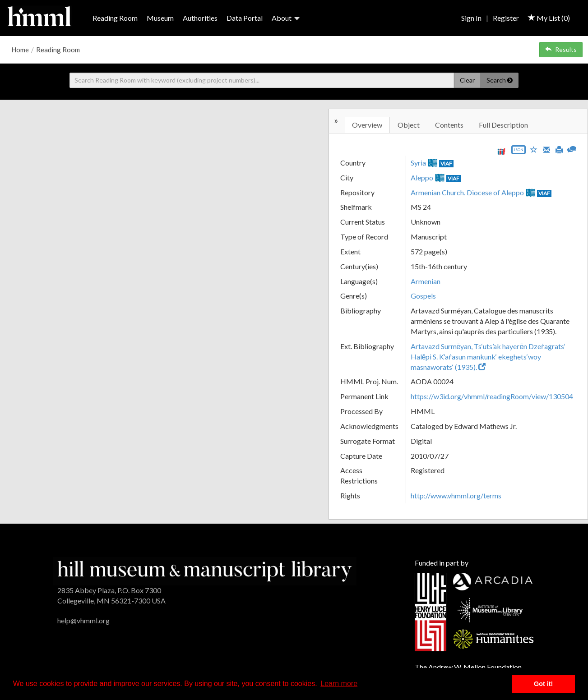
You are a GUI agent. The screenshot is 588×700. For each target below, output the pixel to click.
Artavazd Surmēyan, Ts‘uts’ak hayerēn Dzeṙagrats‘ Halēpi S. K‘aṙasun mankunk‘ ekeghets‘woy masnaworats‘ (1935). (488, 357)
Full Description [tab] (503, 125)
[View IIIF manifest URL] (501, 151)
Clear (467, 80)
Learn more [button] (339, 684)
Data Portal (245, 18)
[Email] (546, 149)
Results (561, 49)
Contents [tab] (449, 125)
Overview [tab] (367, 125)
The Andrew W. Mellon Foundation (468, 667)
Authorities (200, 18)
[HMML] (205, 570)
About (286, 18)
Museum (160, 18)
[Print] (559, 149)
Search (500, 80)
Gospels (423, 296)
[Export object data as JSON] (519, 152)
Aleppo (422, 177)
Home (20, 50)
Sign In (471, 18)
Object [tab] (409, 125)
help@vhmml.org (83, 620)
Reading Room (115, 18)
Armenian (426, 281)
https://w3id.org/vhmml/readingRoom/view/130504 (492, 396)
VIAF (446, 163)
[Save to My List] (534, 149)
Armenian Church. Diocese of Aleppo (467, 192)
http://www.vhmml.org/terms (456, 495)
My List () (549, 18)
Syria (418, 163)
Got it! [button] (543, 684)
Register (506, 18)
